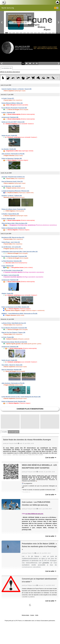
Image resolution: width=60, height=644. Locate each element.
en (57, 8)
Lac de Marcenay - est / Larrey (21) (11, 186)
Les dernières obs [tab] (7, 68)
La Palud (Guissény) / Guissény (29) (12, 261)
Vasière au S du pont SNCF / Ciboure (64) (13, 122)
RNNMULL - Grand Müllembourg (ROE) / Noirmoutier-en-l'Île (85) (19, 314)
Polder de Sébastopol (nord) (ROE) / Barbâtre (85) (15, 307)
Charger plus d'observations (30, 409)
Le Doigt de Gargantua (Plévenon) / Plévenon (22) (15, 191)
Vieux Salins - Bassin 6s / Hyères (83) (12, 365)
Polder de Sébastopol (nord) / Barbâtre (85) (14, 228)
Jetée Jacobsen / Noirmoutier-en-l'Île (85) (13, 154)
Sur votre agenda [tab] (14, 432)
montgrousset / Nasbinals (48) (10, 117)
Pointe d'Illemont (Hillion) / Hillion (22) (12, 103)
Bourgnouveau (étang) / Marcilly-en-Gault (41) (14, 342)
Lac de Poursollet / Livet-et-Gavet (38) (12, 270)
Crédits (37, 615)
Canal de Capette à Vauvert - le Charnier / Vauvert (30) (16, 89)
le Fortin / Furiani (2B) (8, 337)
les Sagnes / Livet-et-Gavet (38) (10, 275)
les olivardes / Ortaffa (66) (9, 149)
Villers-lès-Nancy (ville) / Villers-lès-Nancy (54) (14, 223)
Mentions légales (25, 615)
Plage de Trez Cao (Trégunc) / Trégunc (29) (13, 333)
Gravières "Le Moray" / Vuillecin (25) (12, 196)
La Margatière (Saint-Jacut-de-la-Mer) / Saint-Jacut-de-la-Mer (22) (20, 252)
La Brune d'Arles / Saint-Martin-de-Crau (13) (14, 323)
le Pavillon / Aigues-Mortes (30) (10, 214)
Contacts (32, 615)
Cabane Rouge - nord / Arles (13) (11, 242)
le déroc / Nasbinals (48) (8, 113)
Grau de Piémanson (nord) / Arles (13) (12, 181)
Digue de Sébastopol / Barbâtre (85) (11, 370)
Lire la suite (51, 458)
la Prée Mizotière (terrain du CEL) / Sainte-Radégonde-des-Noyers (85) (21, 397)
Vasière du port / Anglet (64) (9, 136)
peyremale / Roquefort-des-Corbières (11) (13, 177)
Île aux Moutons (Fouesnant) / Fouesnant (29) (14, 108)
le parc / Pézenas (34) (7, 266)
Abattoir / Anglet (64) (7, 293)
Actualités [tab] (4, 432)
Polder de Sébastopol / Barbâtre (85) (12, 158)
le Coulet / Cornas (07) (8, 98)
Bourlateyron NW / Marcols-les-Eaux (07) (13, 237)
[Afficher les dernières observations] (10, 72)
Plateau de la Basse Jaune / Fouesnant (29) (14, 209)
